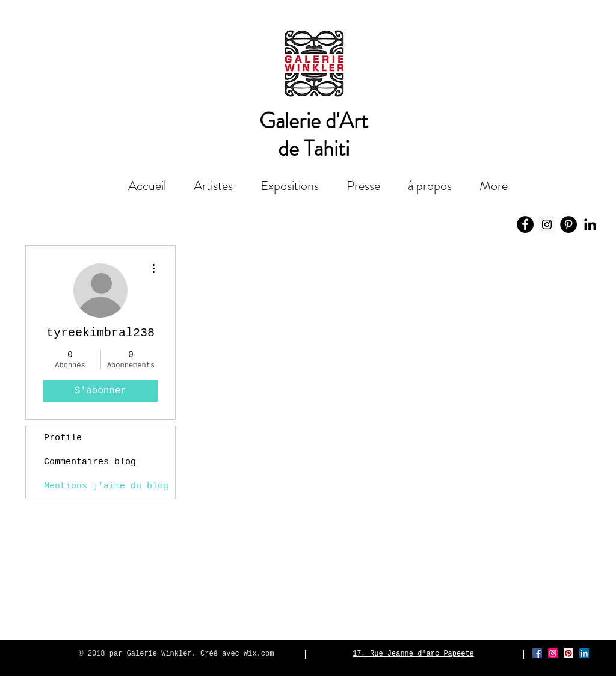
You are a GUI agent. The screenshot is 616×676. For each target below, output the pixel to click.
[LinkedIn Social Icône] (584, 653)
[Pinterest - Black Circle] (568, 224)
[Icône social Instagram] (547, 224)
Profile (63, 438)
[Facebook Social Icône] (537, 653)
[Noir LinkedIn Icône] (590, 224)
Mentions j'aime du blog (106, 486)
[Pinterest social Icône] (568, 653)
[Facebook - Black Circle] (525, 224)
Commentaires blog (90, 462)
